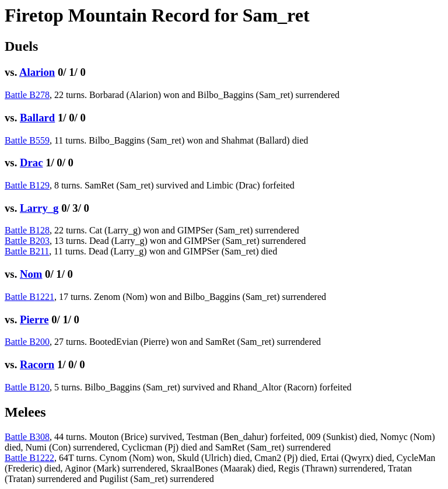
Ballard (37, 118)
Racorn (37, 364)
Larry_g (39, 208)
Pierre (34, 319)
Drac (31, 163)
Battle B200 (27, 342)
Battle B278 (27, 95)
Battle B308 (27, 437)
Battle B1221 (29, 297)
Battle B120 (27, 387)
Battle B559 (27, 140)
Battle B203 (27, 241)
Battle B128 (27, 230)
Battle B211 (27, 251)
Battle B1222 (29, 458)
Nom (31, 274)
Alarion (37, 72)
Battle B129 (27, 185)
